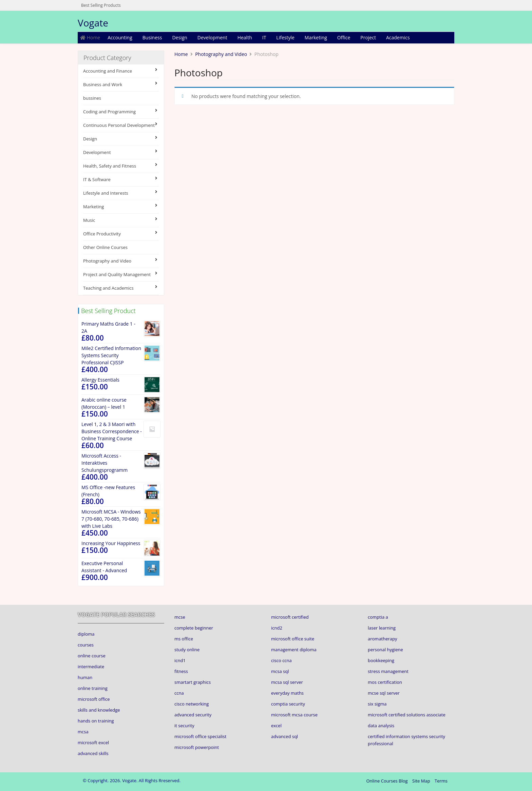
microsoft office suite (293, 639)
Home (90, 37)
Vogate (93, 23)
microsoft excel (93, 742)
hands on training (96, 721)
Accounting (120, 37)
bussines (92, 98)
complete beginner (194, 628)
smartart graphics (193, 682)
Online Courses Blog (387, 781)
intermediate (91, 667)
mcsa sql (280, 671)
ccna (179, 693)
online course (92, 656)
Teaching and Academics (121, 288)
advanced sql (284, 736)
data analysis (381, 726)
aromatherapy (383, 639)
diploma (86, 634)
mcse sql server (384, 693)
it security (184, 726)
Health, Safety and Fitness (121, 166)
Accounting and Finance (121, 71)
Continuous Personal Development (121, 125)
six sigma (377, 704)
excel (276, 726)
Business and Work (121, 84)
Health (245, 37)
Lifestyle (285, 37)
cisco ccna (281, 660)
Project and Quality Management (121, 274)
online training (93, 688)
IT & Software (121, 179)
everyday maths (287, 693)
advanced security (193, 715)
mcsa (83, 732)
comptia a (378, 617)
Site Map (421, 781)
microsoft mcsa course (294, 715)
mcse (180, 617)
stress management (388, 671)
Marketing (316, 37)
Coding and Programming (121, 111)
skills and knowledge (99, 710)
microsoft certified (290, 617)
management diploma (294, 650)
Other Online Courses (105, 247)
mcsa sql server (287, 682)
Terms (441, 781)
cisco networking (192, 704)
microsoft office (94, 699)
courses (86, 645)
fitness (181, 671)
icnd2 (277, 628)
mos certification (385, 682)
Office (344, 37)
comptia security (288, 704)
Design (179, 37)
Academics (398, 37)
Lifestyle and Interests (121, 193)
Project (368, 37)
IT (264, 37)
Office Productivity (121, 234)
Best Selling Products (101, 5)
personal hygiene (385, 650)
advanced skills (93, 753)
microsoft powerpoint (197, 747)
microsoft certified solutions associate (407, 715)
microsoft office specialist (200, 736)
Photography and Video (121, 261)
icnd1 (180, 660)
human (85, 677)
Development (212, 37)
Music (121, 220)
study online (187, 650)
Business (152, 37)
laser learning (382, 628)
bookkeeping (381, 660)
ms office (184, 639)
